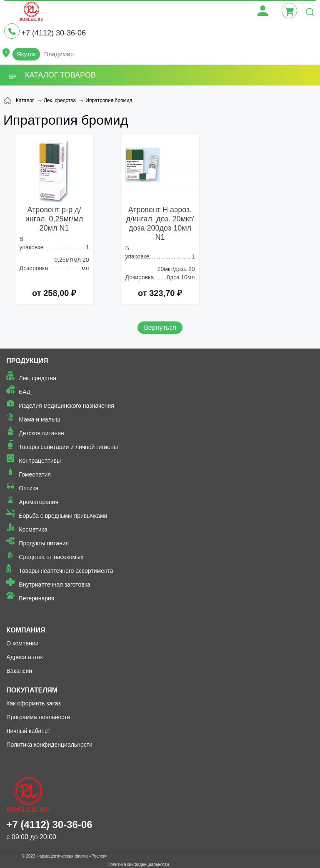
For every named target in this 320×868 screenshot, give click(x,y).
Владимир (59, 54)
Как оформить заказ (34, 703)
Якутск (26, 54)
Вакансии (19, 671)
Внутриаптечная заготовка (55, 585)
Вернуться (160, 327)
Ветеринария (36, 598)
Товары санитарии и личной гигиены (68, 447)
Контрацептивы (40, 461)
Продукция (27, 361)
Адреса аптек (24, 657)
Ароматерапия (39, 502)
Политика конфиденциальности (49, 745)
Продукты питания (44, 543)
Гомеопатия (35, 474)
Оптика (29, 488)
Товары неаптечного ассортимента (66, 571)
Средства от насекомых (51, 557)
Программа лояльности (38, 717)
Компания (26, 630)
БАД (25, 392)
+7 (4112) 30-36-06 (54, 33)
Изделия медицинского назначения (66, 406)
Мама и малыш (40, 419)
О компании (22, 643)
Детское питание (41, 433)
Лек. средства (37, 378)
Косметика (33, 529)
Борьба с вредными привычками (63, 516)
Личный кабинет (28, 731)
